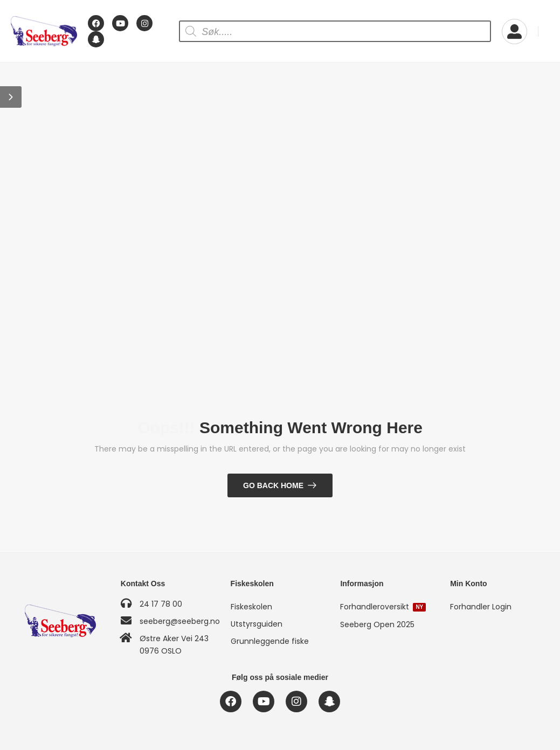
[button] (11, 97)
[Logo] (44, 32)
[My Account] (514, 32)
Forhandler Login (481, 607)
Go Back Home (273, 485)
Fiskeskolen (251, 607)
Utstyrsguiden (257, 624)
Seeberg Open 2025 (377, 624)
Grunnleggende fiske (270, 641)
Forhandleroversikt (383, 607)
